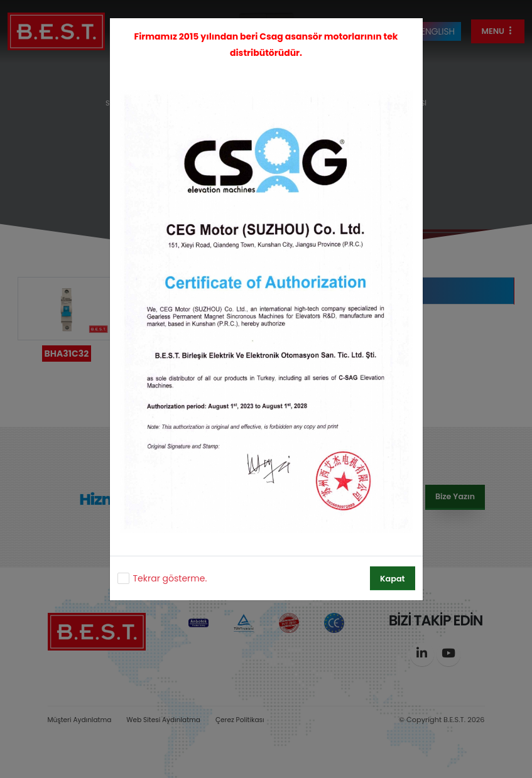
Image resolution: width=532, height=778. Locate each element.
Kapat (392, 579)
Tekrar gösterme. (170, 578)
